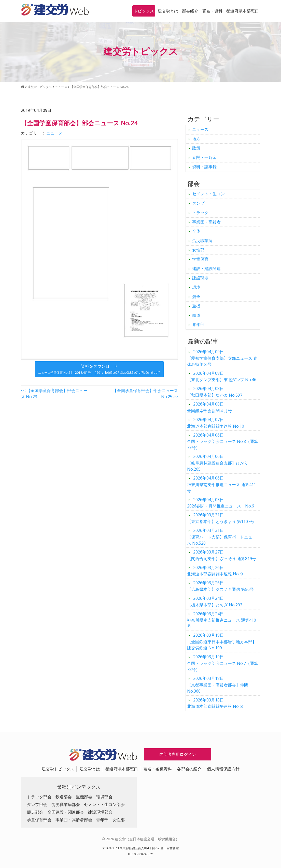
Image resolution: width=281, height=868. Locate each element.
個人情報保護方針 (223, 769)
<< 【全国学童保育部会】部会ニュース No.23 (54, 394)
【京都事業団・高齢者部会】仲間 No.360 (218, 685)
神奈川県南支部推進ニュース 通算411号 (222, 484)
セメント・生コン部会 (104, 804)
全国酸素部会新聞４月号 (209, 407)
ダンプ (198, 203)
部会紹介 (190, 11)
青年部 (198, 324)
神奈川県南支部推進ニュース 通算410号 (222, 620)
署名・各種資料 (158, 769)
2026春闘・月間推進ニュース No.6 (221, 503)
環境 (196, 287)
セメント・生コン (208, 194)
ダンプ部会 (37, 804)
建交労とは (168, 11)
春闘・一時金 (204, 157)
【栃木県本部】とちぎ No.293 (215, 602)
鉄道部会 (64, 797)
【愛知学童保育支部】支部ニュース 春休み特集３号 (222, 358)
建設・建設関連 (206, 268)
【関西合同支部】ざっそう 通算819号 (222, 555)
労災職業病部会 (66, 804)
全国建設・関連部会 (66, 812)
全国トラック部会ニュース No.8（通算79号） (223, 441)
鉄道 (196, 315)
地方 (196, 139)
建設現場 (200, 278)
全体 (196, 231)
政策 (196, 148)
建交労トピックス (58, 769)
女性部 (198, 250)
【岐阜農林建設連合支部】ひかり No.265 (218, 463)
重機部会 (84, 797)
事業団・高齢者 (206, 222)
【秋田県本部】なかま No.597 (215, 392)
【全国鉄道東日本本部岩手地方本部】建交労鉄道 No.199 (222, 641)
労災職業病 (202, 241)
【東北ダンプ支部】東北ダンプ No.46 (222, 377)
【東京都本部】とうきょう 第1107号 (221, 518)
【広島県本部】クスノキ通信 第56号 (220, 586)
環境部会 (104, 797)
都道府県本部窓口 (243, 11)
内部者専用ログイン (178, 754)
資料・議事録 (204, 167)
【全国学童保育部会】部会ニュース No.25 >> (145, 394)
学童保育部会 (39, 820)
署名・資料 (212, 11)
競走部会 (35, 812)
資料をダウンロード (99, 369)
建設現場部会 (100, 812)
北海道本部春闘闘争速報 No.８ (215, 703)
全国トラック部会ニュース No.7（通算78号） (223, 663)
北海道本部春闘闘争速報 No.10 (216, 423)
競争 (196, 296)
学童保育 (200, 259)
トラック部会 (39, 797)
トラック (200, 213)
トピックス (144, 11)
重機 (196, 306)
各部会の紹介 (189, 769)
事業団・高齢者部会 (74, 820)
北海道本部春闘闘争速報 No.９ (215, 571)
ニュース (54, 133)
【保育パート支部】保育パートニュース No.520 (222, 537)
